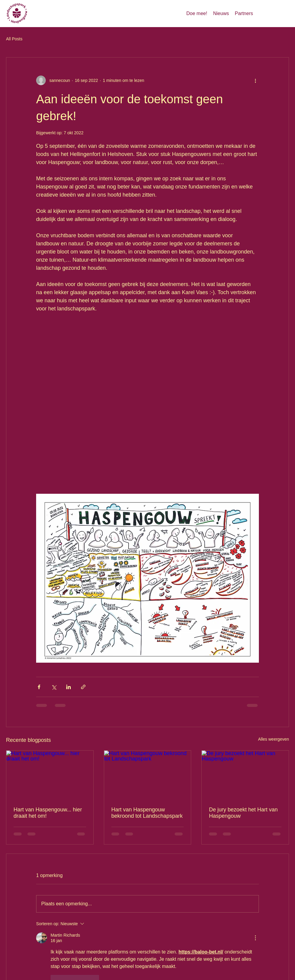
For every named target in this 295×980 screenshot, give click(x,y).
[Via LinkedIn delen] (68, 687)
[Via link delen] (83, 687)
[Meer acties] (255, 80)
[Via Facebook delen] (39, 687)
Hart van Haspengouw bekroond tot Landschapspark (147, 813)
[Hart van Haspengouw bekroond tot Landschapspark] (148, 775)
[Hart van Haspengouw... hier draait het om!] (50, 775)
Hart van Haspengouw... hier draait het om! (48, 813)
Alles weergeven (273, 739)
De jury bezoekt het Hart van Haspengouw (243, 813)
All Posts (14, 39)
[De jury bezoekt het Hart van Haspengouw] (245, 775)
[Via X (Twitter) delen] (54, 687)
